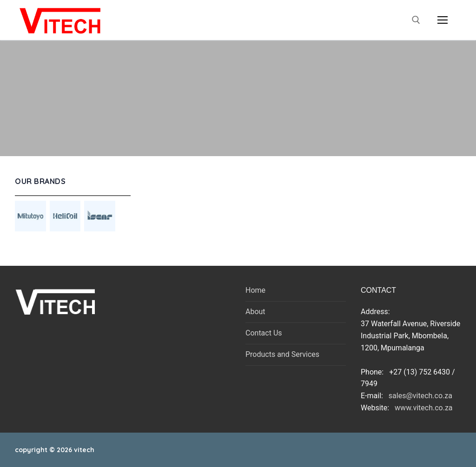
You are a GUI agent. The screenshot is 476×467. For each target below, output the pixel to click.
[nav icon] (443, 20)
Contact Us (264, 333)
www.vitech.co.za (422, 408)
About (255, 312)
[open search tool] (416, 20)
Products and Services (282, 354)
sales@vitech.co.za (420, 396)
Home (255, 290)
